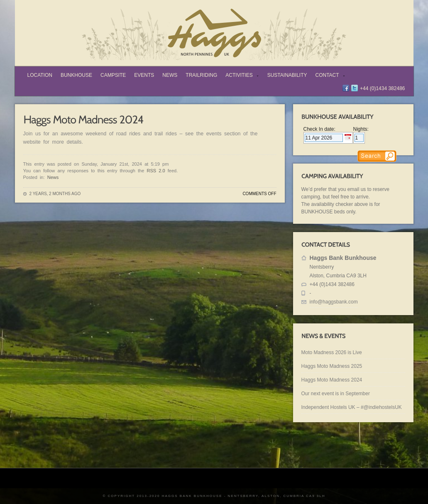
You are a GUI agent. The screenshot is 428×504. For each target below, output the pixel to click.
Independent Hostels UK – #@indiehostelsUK (352, 407)
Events (144, 75)
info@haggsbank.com (334, 302)
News (170, 75)
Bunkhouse (76, 75)
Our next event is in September (336, 394)
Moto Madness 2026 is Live (332, 352)
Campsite (113, 75)
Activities (240, 76)
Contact (329, 76)
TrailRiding (201, 75)
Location (40, 75)
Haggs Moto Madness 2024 (332, 380)
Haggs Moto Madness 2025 (332, 366)
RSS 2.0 (156, 171)
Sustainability (287, 75)
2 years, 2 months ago (55, 194)
